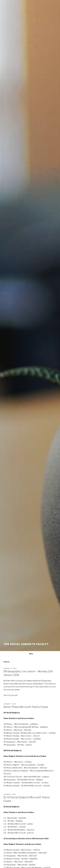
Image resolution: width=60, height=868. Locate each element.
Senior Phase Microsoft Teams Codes (26, 707)
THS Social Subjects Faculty (26, 644)
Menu (30, 654)
